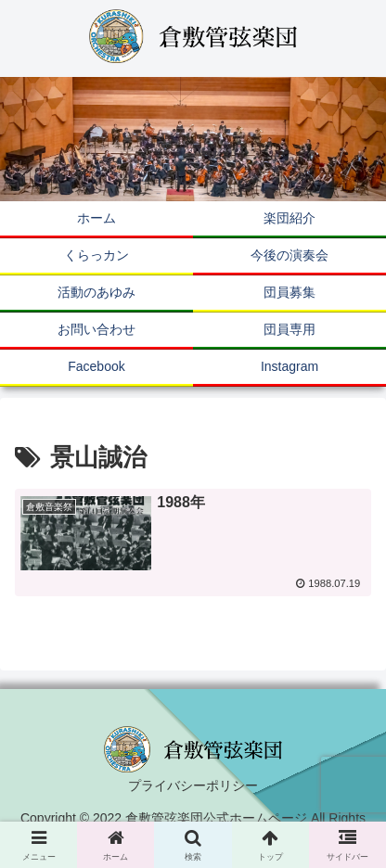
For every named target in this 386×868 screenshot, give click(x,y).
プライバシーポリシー (193, 785)
